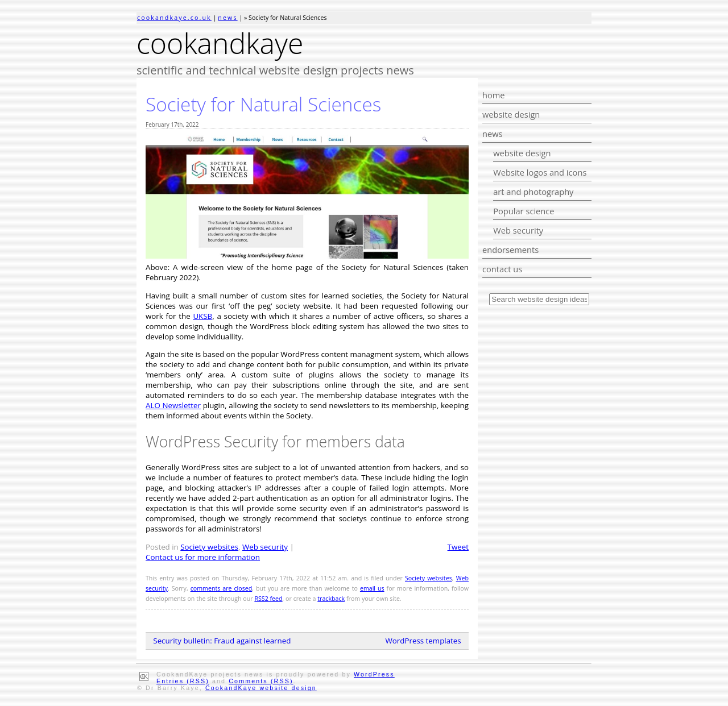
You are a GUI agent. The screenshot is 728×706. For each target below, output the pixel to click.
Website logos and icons (540, 172)
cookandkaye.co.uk (174, 18)
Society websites (209, 547)
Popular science (524, 211)
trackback (331, 599)
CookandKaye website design (261, 688)
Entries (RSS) (183, 681)
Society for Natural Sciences (263, 104)
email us (372, 588)
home (494, 95)
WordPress (374, 674)
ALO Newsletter (173, 405)
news (227, 18)
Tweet (458, 547)
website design (511, 114)
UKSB (202, 316)
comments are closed (222, 588)
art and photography (533, 192)
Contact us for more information (203, 557)
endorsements (510, 250)
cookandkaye (220, 43)
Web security (518, 230)
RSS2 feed (268, 599)
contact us (502, 269)
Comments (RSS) (261, 681)
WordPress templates (423, 641)
